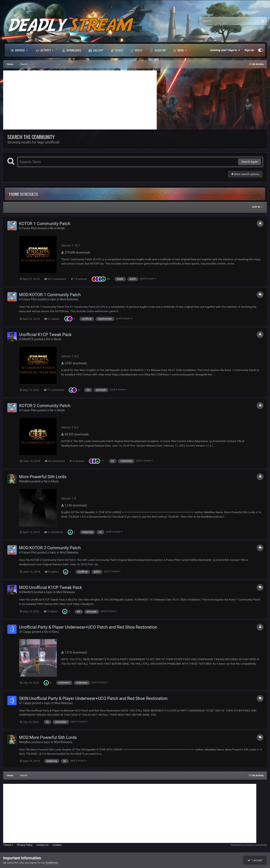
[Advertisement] (80, 100)
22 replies (52, 319)
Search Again (250, 162)
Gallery (96, 50)
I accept (255, 860)
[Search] (218, 21)
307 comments (55, 279)
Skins (55, 632)
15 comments (54, 390)
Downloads (72, 50)
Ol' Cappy (25, 632)
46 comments (55, 461)
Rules (136, 50)
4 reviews (77, 461)
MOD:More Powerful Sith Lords (48, 737)
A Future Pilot (28, 228)
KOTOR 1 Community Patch (45, 224)
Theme (8, 845)
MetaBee (25, 481)
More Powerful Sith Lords (43, 477)
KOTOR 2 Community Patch (45, 406)
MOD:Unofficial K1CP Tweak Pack (51, 587)
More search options (245, 174)
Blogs (117, 50)
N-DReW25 (26, 339)
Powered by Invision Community (249, 845)
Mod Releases (69, 299)
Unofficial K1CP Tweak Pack (45, 335)
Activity (45, 50)
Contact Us (43, 845)
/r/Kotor (158, 50)
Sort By (257, 207)
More (180, 50)
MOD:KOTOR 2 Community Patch (50, 548)
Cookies (57, 845)
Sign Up (249, 50)
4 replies (51, 611)
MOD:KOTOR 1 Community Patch (50, 295)
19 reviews (79, 279)
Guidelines (52, 863)
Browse (19, 50)
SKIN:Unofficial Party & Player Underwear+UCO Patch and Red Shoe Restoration (93, 698)
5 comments (54, 532)
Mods (61, 228)
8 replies (52, 572)
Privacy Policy (25, 845)
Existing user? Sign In (225, 50)
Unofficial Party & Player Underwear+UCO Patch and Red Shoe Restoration (88, 627)
